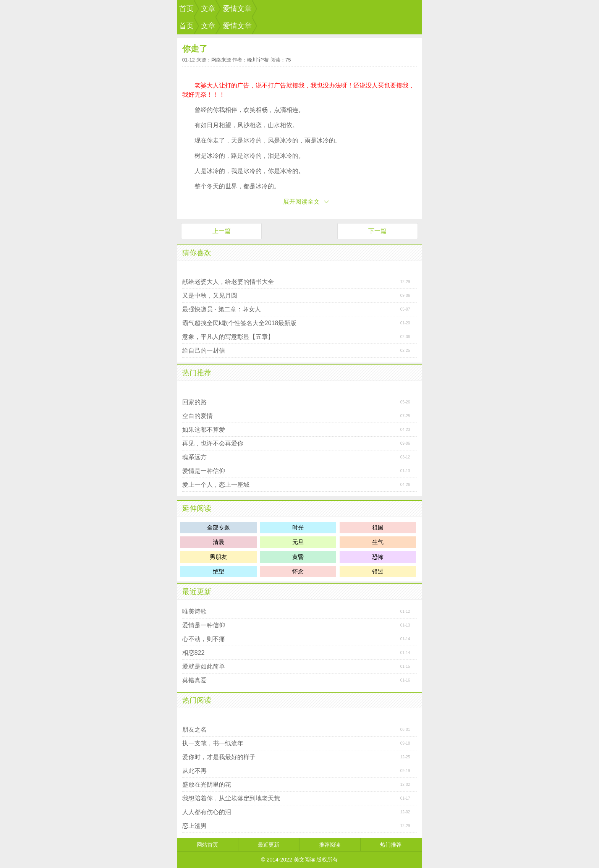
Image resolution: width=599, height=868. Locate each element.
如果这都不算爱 (204, 430)
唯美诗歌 (194, 611)
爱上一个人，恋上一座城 (216, 485)
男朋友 (218, 557)
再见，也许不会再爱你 (213, 443)
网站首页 (207, 845)
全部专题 (219, 527)
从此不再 (194, 771)
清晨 (219, 542)
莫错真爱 (194, 680)
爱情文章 (237, 9)
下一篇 (377, 231)
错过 (378, 571)
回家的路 (194, 402)
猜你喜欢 (197, 253)
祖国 (378, 527)
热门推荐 (197, 373)
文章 (208, 9)
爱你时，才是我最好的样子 (219, 757)
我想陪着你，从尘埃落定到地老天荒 (231, 798)
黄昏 (298, 557)
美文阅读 (304, 860)
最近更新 (197, 592)
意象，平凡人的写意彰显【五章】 (228, 337)
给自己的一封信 (204, 351)
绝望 (219, 571)
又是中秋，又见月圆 (210, 296)
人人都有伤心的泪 (207, 812)
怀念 (298, 571)
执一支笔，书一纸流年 (213, 743)
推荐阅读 (330, 845)
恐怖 (378, 557)
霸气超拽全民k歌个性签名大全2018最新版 (240, 323)
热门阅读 (197, 700)
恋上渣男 (194, 826)
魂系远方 (194, 457)
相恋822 (193, 653)
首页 (186, 9)
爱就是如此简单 (204, 666)
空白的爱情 (198, 416)
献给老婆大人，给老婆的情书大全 (228, 282)
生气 (378, 542)
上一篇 (222, 231)
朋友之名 (194, 730)
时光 (298, 527)
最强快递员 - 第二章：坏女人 (222, 309)
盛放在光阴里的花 (207, 785)
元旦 (298, 542)
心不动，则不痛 (204, 639)
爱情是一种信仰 (204, 471)
